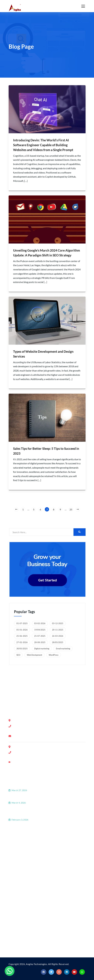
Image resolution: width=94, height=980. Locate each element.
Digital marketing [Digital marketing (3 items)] (42, 649)
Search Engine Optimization (27, 908)
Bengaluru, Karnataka (27, 689)
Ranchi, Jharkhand (58, 689)
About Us (18, 841)
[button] (6, 972)
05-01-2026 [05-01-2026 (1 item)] (22, 630)
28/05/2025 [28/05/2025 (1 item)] (58, 642)
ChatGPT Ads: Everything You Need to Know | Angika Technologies (47, 798)
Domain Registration (24, 901)
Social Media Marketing (25, 939)
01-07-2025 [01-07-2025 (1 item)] (22, 623)
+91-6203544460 (26, 757)
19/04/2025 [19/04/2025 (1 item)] (40, 630)
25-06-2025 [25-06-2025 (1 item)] (22, 636)
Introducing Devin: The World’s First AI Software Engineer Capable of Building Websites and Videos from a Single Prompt (43, 145)
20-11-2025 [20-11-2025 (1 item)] (58, 630)
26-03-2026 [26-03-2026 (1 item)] (58, 636)
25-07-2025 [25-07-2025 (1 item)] (40, 636)
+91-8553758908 (26, 730)
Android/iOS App (22, 931)
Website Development (25, 916)
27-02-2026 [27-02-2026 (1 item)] (22, 642)
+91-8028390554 (26, 726)
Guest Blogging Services (25, 923)
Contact (17, 849)
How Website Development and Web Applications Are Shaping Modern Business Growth (44, 813)
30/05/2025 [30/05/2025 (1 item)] (22, 649)
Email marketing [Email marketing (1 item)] (63, 649)
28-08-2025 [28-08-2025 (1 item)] (40, 642)
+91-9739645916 (26, 752)
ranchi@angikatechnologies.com (31, 763)
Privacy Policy (20, 872)
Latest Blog (18, 856)
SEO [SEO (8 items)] (18, 655)
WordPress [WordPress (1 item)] (54, 655)
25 (71, 509)
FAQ (15, 864)
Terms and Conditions (24, 879)
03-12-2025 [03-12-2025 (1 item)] (58, 623)
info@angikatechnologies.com (30, 736)
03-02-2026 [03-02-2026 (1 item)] (40, 623)
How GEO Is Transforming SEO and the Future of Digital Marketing (47, 786)
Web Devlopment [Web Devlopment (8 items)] (34, 655)
